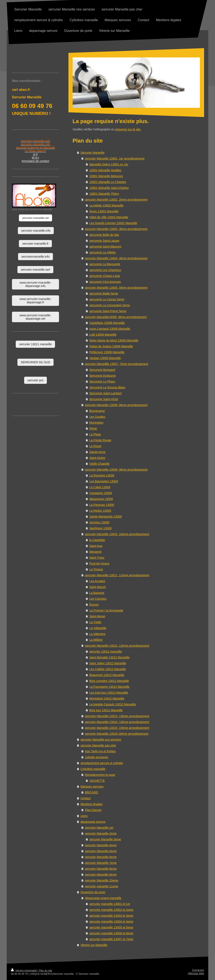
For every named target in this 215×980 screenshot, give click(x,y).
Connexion (198, 970)
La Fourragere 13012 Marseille (109, 687)
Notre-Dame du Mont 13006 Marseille (114, 340)
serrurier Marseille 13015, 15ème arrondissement (117, 728)
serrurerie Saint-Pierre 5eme (108, 311)
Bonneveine (97, 411)
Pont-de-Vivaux (99, 563)
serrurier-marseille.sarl (35, 270)
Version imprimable (24, 971)
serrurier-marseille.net (35, 218)
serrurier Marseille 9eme (101, 875)
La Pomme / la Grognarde (106, 610)
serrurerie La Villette (102, 252)
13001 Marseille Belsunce (106, 176)
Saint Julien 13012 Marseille (108, 663)
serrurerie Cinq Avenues (105, 282)
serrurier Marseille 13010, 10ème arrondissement (117, 534)
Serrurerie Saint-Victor (104, 399)
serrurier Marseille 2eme (101, 833)
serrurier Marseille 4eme (101, 845)
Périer (93, 428)
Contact (85, 798)
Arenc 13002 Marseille (104, 211)
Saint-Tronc (97, 558)
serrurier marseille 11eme (102, 886)
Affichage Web (196, 974)
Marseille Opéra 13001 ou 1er (109, 164)
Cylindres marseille (93, 769)
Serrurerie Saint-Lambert (105, 393)
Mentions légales (91, 804)
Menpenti (95, 552)
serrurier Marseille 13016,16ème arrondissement (117, 734)
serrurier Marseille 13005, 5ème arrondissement (116, 288)
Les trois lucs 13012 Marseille (109, 693)
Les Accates (97, 581)
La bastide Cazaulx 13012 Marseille (113, 704)
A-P (35, 154)
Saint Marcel (97, 587)
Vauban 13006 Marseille (105, 358)
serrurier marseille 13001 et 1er (110, 904)
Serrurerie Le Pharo (102, 382)
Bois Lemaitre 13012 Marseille (109, 681)
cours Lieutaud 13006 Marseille (110, 329)
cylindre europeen (96, 757)
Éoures (94, 605)
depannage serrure (93, 822)
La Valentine (97, 634)
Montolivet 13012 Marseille (107, 698)
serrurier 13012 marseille (106, 652)
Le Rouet (95, 446)
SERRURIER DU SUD (35, 362)
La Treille (95, 622)
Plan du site (45, 971)
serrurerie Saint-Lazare (104, 241)
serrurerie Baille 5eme (104, 293)
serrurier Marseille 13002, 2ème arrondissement (116, 200)
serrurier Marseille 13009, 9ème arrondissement (116, 470)
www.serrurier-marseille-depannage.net (35, 317)
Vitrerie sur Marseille (94, 945)
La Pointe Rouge (100, 440)
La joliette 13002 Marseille (106, 205)
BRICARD (91, 792)
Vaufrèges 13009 (100, 528)
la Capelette (97, 540)
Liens (84, 816)
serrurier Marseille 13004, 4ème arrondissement (116, 258)
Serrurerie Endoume (102, 376)
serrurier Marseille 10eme (102, 880)
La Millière (96, 640)
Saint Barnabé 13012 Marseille (109, 657)
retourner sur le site (128, 129)
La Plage (95, 434)
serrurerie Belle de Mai (104, 235)
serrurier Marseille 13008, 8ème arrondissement (116, 405)
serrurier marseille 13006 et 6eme (111, 933)
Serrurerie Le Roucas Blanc (107, 387)
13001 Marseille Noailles (105, 170)
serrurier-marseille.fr (35, 244)
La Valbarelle (98, 628)
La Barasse (97, 593)
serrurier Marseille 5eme (101, 851)
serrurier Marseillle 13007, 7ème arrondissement (116, 364)
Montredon (96, 423)
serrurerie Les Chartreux (105, 270)
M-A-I (35, 158)
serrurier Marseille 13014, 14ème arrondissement (117, 722)
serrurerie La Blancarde (105, 264)
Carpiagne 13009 (100, 493)
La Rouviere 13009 (102, 475)
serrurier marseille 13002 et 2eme (111, 910)
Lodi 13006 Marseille (103, 335)
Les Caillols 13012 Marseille (107, 669)
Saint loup (96, 546)
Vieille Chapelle (99, 464)
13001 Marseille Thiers (104, 194)
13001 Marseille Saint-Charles (109, 188)
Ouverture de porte (93, 892)
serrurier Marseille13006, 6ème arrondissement (116, 317)
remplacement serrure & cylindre (102, 763)
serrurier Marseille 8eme (101, 869)
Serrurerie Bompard (102, 370)
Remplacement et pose (100, 775)
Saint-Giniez (97, 458)
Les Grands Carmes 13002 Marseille (113, 223)
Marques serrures (92, 787)
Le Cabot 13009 (100, 487)
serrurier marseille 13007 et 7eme (111, 939)
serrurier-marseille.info (36, 231)
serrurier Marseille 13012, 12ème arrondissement (117, 646)
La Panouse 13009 (102, 505)
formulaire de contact (35, 161)
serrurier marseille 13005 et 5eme (111, 927)
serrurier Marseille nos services (101, 740)
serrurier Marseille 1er (99, 828)
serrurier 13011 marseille (35, 344)
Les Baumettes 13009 (104, 481)
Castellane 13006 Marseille (107, 323)
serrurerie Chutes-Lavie (105, 276)
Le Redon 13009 (100, 511)
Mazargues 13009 (101, 499)
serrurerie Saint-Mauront (105, 247)
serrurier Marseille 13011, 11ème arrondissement (117, 575)
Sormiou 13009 (99, 522)
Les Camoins (98, 599)
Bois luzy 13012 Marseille (106, 710)
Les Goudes (97, 417)
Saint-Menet (97, 616)
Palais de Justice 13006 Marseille (111, 346)
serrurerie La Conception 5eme (109, 305)
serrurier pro (35, 380)
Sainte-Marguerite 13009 (105, 517)
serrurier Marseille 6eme (101, 857)
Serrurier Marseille (92, 153)
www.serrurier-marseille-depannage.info (35, 284)
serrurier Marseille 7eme (101, 863)
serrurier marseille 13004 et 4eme (111, 922)
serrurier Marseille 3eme (105, 839)
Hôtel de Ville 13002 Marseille (109, 217)
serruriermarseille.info (36, 257)
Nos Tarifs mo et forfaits (100, 751)
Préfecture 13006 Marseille (107, 352)
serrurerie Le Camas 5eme (107, 299)
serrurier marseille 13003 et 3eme (111, 916)
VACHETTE (97, 781)
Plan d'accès (93, 810)
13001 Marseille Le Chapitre (108, 182)
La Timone (96, 569)
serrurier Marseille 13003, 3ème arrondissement (116, 229)
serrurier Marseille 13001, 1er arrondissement (115, 158)
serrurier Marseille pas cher (98, 745)
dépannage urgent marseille (103, 898)
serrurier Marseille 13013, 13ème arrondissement (117, 716)
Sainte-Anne (97, 452)
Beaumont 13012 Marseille (107, 675)
